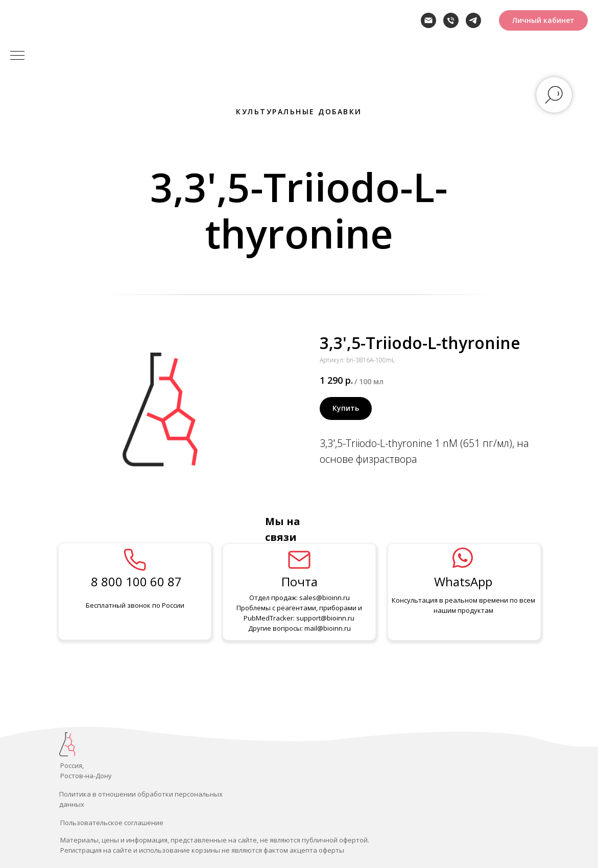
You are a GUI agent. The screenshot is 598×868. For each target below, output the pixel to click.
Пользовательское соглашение (112, 823)
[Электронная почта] (428, 20)
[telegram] (473, 20)
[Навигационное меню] (17, 56)
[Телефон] (451, 20)
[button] (543, 20)
